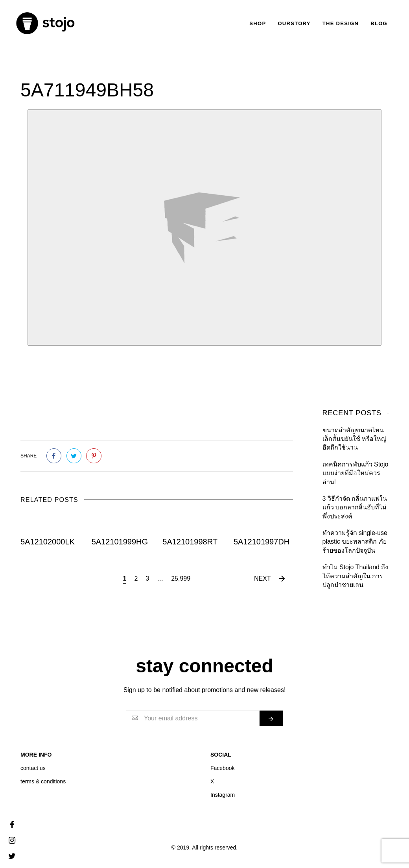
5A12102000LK (48, 542)
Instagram (223, 795)
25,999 (181, 578)
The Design (341, 23)
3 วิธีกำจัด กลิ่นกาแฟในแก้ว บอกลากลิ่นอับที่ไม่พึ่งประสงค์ (355, 507)
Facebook (222, 768)
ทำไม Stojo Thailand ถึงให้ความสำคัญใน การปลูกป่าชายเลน (356, 576)
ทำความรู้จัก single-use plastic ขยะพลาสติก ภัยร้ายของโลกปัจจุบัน (355, 542)
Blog (379, 23)
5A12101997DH (262, 542)
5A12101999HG (120, 542)
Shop (258, 23)
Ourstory (294, 23)
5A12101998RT (190, 542)
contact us (33, 768)
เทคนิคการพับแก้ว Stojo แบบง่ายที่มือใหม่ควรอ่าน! (356, 473)
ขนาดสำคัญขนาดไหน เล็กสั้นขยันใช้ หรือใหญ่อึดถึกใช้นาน (355, 439)
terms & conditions (43, 781)
